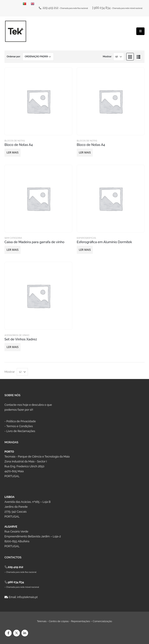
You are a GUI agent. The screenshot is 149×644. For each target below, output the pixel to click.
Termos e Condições (20, 426)
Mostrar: (107, 57)
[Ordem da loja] (38, 57)
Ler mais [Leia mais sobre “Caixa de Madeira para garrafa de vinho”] (13, 250)
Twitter (17, 633)
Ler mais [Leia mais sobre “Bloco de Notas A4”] (13, 152)
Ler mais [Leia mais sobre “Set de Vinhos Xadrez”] (13, 347)
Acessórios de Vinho (17, 335)
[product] (38, 101)
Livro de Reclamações (21, 431)
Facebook (8, 633)
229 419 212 (51, 8)
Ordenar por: (14, 57)
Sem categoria (13, 238)
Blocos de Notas (15, 141)
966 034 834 (102, 8)
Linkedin (25, 633)
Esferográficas (86, 238)
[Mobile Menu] (140, 31)
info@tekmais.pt (27, 597)
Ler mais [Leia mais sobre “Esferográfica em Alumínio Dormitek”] (85, 250)
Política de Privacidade (21, 421)
